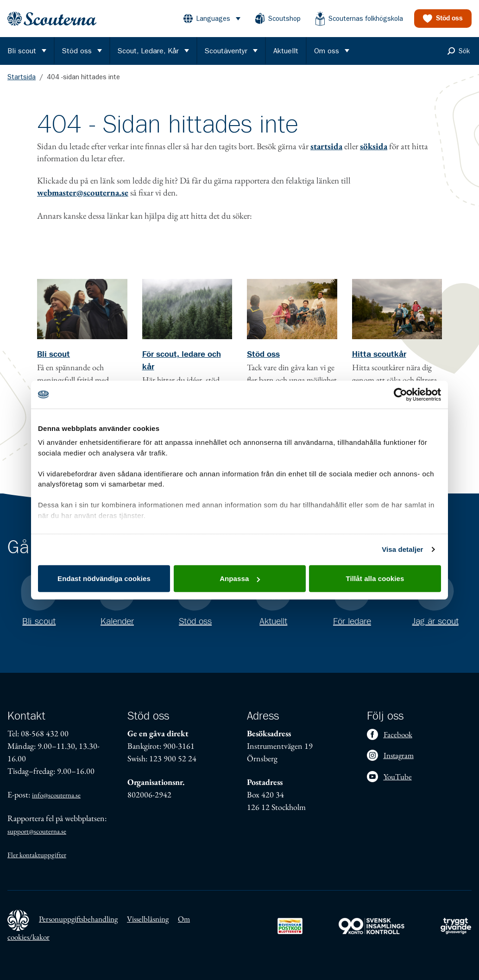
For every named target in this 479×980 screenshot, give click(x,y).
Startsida (22, 77)
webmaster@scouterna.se (83, 193)
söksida (374, 146)
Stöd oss (263, 354)
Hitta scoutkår (379, 354)
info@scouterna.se (56, 795)
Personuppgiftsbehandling (78, 919)
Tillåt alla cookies (375, 579)
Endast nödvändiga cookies (104, 579)
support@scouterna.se (37, 831)
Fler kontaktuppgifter (37, 855)
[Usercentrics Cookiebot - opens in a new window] (400, 394)
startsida (326, 146)
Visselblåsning (148, 919)
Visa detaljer (402, 549)
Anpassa (240, 579)
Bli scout (54, 354)
